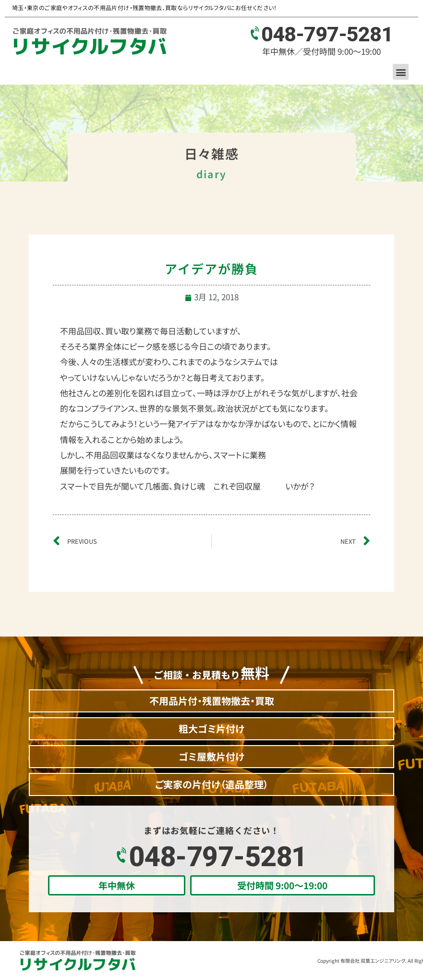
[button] (401, 72)
